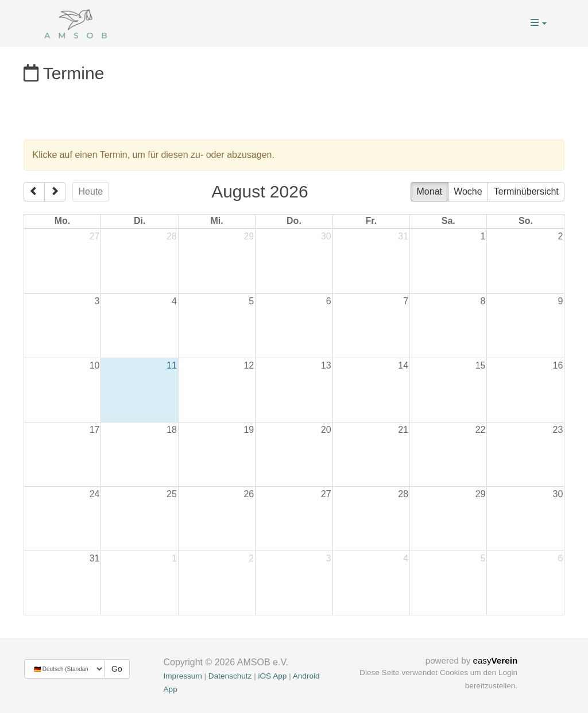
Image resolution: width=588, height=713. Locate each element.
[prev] (34, 192)
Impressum (183, 676)
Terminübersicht (526, 191)
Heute (91, 191)
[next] (55, 192)
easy (495, 660)
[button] (539, 23)
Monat (430, 191)
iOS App (272, 676)
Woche (468, 191)
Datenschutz (230, 676)
